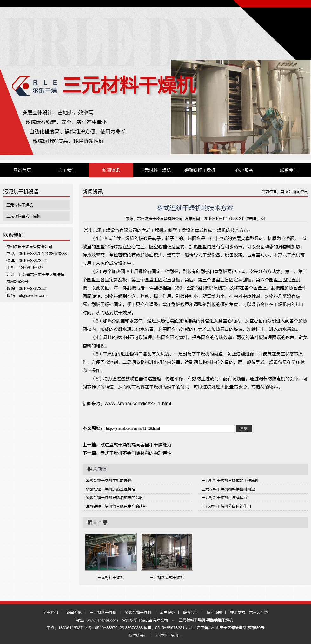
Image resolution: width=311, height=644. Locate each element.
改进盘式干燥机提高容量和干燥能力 (136, 445)
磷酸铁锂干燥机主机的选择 (109, 481)
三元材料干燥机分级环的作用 (226, 506)
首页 (284, 192)
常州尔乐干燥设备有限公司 (160, 219)
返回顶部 (214, 613)
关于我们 (67, 170)
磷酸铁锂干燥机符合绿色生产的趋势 (116, 506)
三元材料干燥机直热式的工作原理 (230, 481)
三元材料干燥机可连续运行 (224, 498)
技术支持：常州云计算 (249, 613)
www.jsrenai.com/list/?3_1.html (138, 404)
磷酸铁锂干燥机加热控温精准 (110, 489)
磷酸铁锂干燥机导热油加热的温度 (114, 498)
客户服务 (244, 170)
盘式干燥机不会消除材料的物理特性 (136, 453)
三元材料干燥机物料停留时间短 (228, 489)
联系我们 (289, 170)
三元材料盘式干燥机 (23, 216)
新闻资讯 (111, 170)
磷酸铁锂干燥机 (200, 170)
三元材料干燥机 (129, 86)
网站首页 (22, 170)
